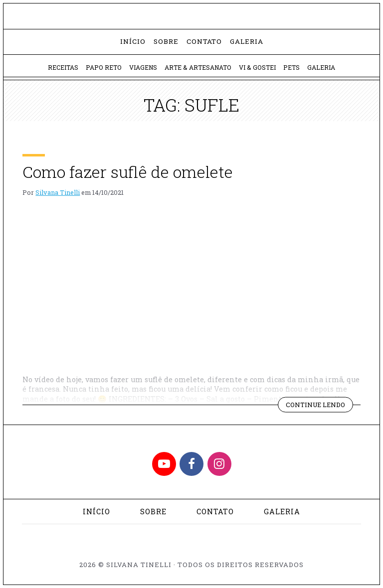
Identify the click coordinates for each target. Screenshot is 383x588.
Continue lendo (319, 406)
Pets (291, 67)
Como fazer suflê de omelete (128, 172)
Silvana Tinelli (58, 192)
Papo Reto (104, 67)
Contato (204, 41)
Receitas (63, 67)
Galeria (247, 41)
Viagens (143, 67)
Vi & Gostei (257, 67)
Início (133, 41)
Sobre (166, 41)
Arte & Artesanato (198, 67)
